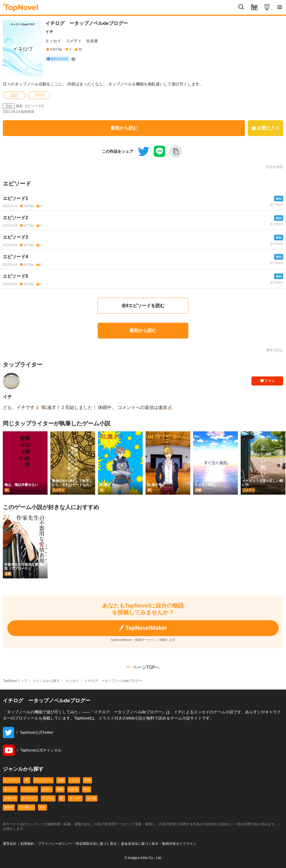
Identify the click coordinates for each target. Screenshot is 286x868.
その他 (91, 798)
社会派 (92, 41)
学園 (87, 780)
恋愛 (61, 780)
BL (62, 798)
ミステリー (29, 789)
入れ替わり (26, 807)
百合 (42, 807)
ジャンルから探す (46, 681)
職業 (60, 789)
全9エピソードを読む (143, 306)
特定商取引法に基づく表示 (96, 844)
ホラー (47, 789)
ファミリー (29, 798)
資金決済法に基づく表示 (140, 844)
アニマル (48, 798)
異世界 (9, 807)
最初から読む (124, 128)
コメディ (74, 41)
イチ (49, 32)
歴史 (87, 789)
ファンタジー (43, 780)
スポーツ (10, 798)
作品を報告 (275, 167)
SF (27, 780)
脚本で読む (275, 350)
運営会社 (10, 844)
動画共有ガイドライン (179, 844)
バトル (74, 780)
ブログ (39, 95)
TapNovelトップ (15, 681)
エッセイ (53, 41)
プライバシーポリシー (55, 844)
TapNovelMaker (143, 628)
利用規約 (27, 844)
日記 (14, 95)
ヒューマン (12, 780)
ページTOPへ (146, 667)
